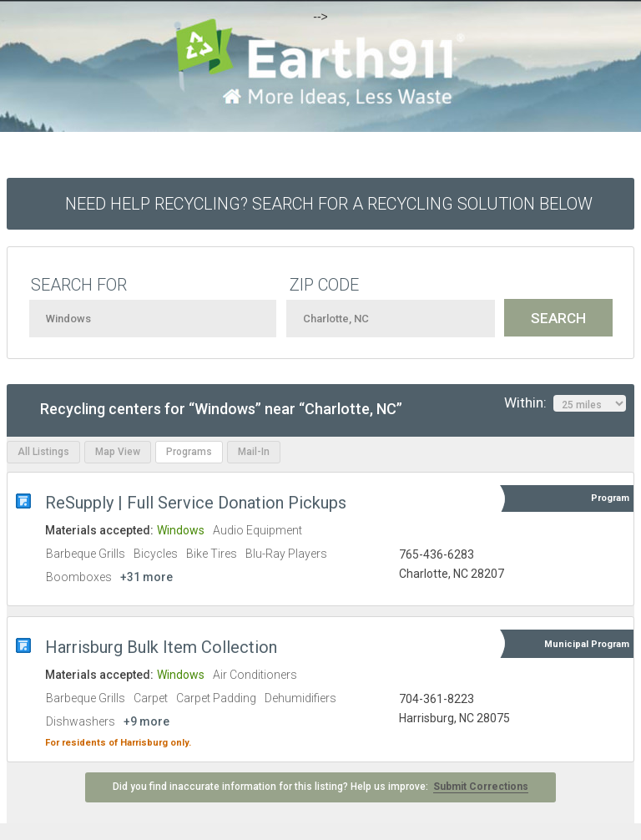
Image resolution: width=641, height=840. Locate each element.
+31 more (146, 577)
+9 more (146, 721)
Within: (565, 403)
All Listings (43, 452)
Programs (189, 452)
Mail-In (254, 452)
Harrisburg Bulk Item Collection (161, 647)
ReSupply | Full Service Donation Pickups (196, 503)
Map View (118, 452)
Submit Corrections (481, 787)
